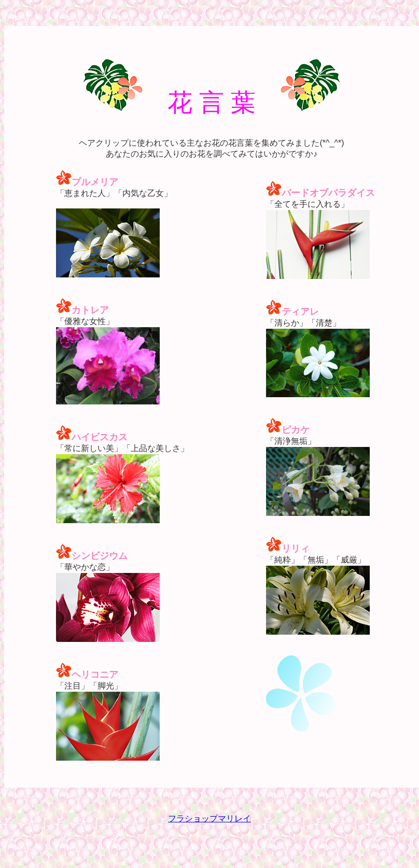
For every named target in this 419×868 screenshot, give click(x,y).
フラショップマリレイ (209, 818)
